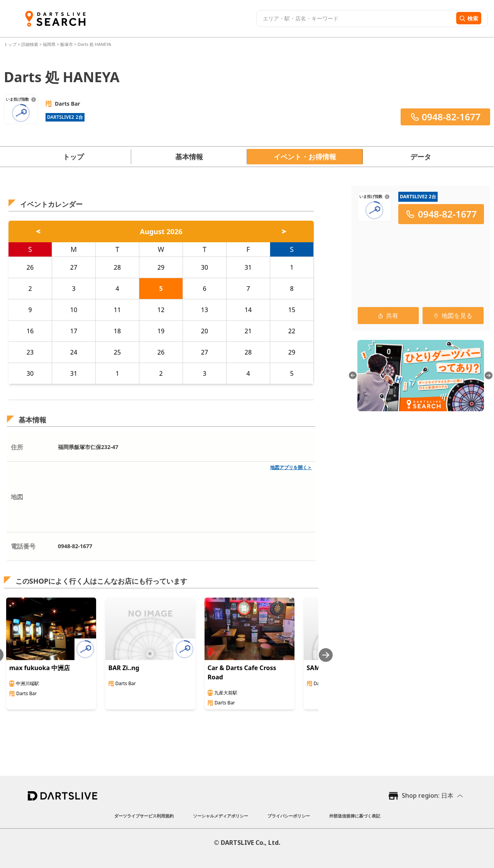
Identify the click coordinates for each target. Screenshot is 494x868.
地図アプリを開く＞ (291, 467)
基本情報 (189, 157)
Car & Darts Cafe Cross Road (242, 672)
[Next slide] (326, 655)
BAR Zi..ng (124, 668)
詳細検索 (30, 44)
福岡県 (49, 44)
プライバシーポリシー (289, 816)
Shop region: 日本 (428, 795)
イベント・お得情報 (305, 157)
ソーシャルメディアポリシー (221, 816)
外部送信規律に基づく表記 (355, 816)
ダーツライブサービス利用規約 (144, 816)
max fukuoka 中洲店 (40, 668)
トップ (11, 44)
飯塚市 (67, 44)
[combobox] (355, 19)
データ (421, 157)
